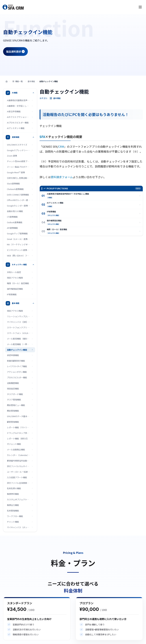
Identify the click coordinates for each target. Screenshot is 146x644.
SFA (42, 137)
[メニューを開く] (140, 7)
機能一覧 (18, 81)
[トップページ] (7, 81)
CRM (61, 146)
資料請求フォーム (62, 177)
